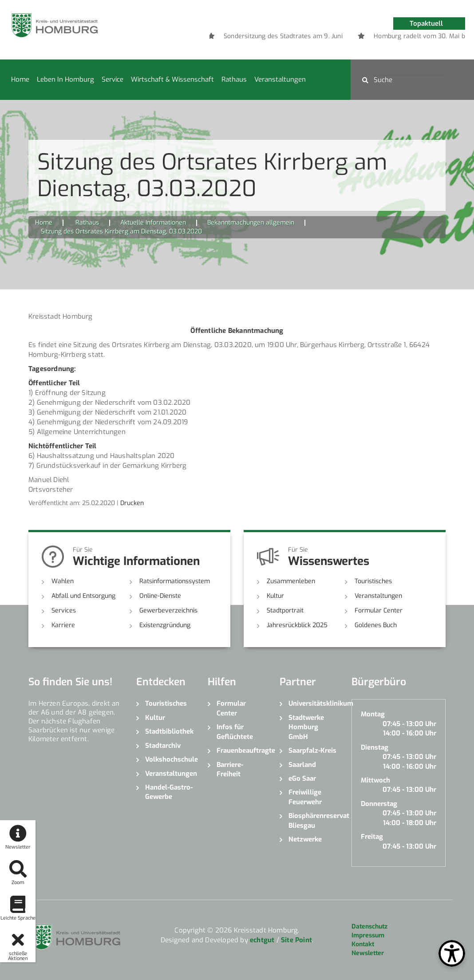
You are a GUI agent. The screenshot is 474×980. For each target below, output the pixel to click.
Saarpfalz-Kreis (312, 751)
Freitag (372, 837)
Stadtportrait (285, 611)
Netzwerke (305, 839)
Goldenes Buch (376, 625)
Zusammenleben (291, 581)
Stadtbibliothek (169, 731)
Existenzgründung (165, 625)
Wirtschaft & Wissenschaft (172, 79)
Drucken (132, 503)
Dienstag (375, 747)
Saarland (302, 765)
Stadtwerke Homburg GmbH (306, 727)
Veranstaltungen (280, 79)
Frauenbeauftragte (241, 751)
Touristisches (373, 581)
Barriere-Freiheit (230, 769)
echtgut (262, 940)
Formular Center (379, 611)
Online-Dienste (160, 596)
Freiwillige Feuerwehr (305, 797)
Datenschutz (369, 927)
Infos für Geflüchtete (235, 732)
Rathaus (234, 79)
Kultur (275, 596)
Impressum (368, 935)
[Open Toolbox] (452, 953)
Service (113, 79)
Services (64, 611)
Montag (373, 714)
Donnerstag (379, 804)
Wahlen (63, 581)
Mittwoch (375, 780)
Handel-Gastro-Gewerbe (169, 792)
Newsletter (368, 953)
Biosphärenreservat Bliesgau (313, 820)
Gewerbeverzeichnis (168, 611)
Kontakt (363, 944)
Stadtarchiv (163, 746)
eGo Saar (302, 778)
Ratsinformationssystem (175, 581)
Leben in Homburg (65, 79)
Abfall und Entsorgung (83, 596)
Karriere (63, 625)
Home (20, 79)
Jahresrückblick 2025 (297, 625)
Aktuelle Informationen (153, 223)
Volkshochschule (170, 759)
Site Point (296, 940)
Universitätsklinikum (313, 703)
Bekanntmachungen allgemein (251, 223)
